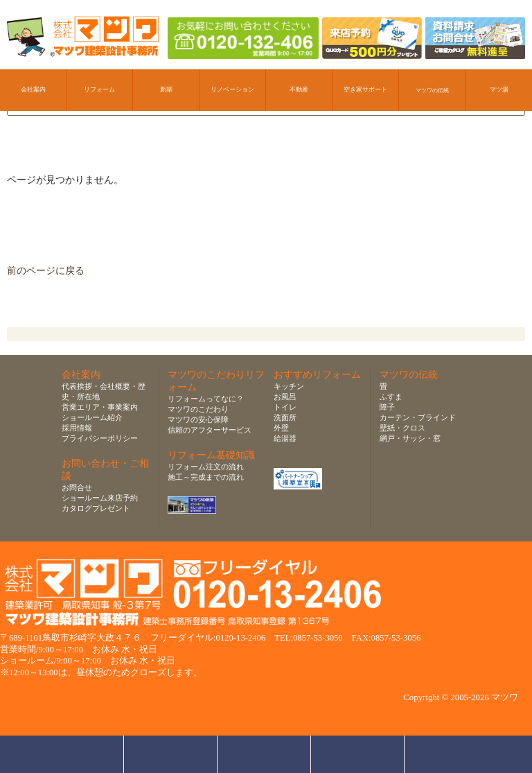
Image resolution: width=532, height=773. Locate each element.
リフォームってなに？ (206, 399)
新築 (166, 89)
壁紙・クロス (402, 428)
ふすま (391, 397)
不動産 (299, 89)
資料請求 (358, 754)
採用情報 (77, 428)
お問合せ (77, 487)
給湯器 (285, 438)
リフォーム (99, 89)
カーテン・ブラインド (418, 417)
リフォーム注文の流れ (206, 467)
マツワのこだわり (198, 409)
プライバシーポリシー (100, 438)
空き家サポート (365, 89)
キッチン (289, 386)
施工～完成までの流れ (206, 477)
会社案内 (33, 89)
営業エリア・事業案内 (100, 407)
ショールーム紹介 (92, 417)
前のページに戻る (46, 271)
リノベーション (232, 89)
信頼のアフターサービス (210, 430)
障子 (387, 407)
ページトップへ (455, 754)
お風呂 (285, 397)
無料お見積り (264, 754)
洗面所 (285, 417)
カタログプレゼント (96, 508)
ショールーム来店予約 (100, 498)
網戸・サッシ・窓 (410, 438)
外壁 (281, 428)
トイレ (285, 407)
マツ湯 (499, 89)
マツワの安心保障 (198, 419)
